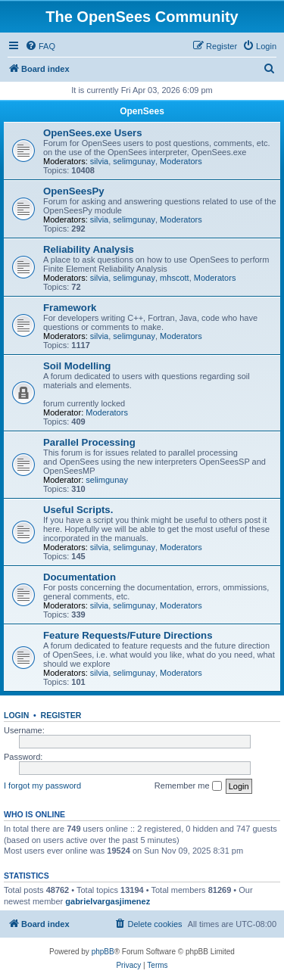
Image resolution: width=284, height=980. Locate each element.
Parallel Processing (89, 442)
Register (61, 715)
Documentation (80, 577)
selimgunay (134, 161)
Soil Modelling (77, 366)
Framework (70, 308)
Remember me (188, 786)
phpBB (103, 952)
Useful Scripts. (78, 510)
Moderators (181, 161)
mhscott (175, 278)
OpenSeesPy (74, 191)
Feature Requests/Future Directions (128, 635)
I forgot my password (42, 786)
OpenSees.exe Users (93, 133)
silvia (99, 161)
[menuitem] (40, 46)
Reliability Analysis (89, 249)
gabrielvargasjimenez (108, 901)
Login (16, 715)
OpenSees (142, 111)
